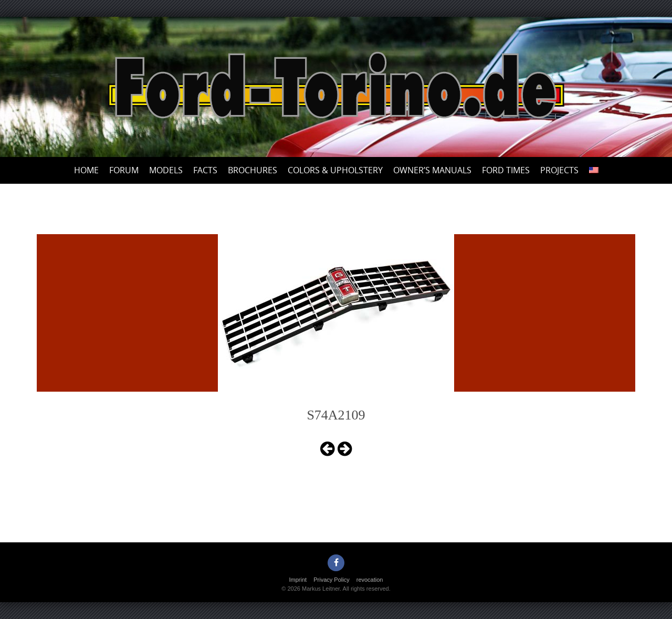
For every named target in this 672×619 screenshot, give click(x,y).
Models (166, 170)
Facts (205, 170)
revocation (370, 580)
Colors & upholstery (335, 170)
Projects (559, 170)
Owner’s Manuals (432, 170)
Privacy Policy (331, 580)
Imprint (298, 580)
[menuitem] (594, 170)
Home (86, 170)
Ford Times (506, 170)
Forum (124, 170)
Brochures (253, 170)
